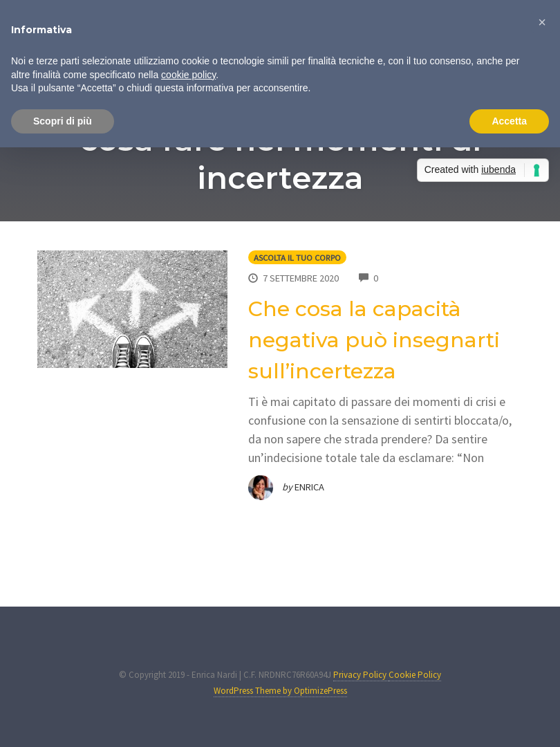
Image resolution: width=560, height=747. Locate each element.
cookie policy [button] (188, 75)
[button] (542, 22)
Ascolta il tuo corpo (297, 258)
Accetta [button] (509, 121)
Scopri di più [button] (63, 121)
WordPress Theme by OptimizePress (280, 691)
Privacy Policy (361, 675)
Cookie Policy (415, 675)
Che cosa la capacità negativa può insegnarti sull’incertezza (374, 340)
